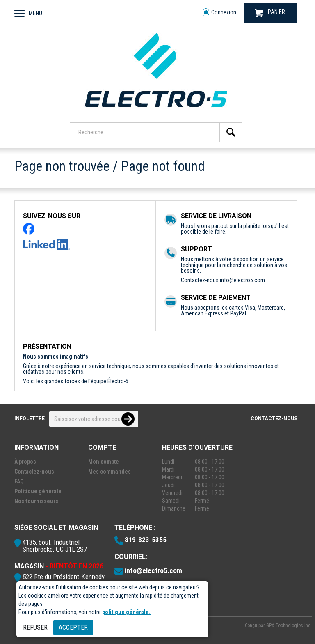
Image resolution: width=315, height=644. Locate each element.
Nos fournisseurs (36, 501)
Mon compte (104, 462)
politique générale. (126, 612)
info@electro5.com (242, 280)
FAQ (19, 481)
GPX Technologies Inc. (289, 626)
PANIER (270, 13)
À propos (25, 462)
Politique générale (38, 491)
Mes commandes (110, 471)
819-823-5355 (146, 540)
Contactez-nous (274, 419)
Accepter (73, 627)
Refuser (35, 627)
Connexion (219, 13)
